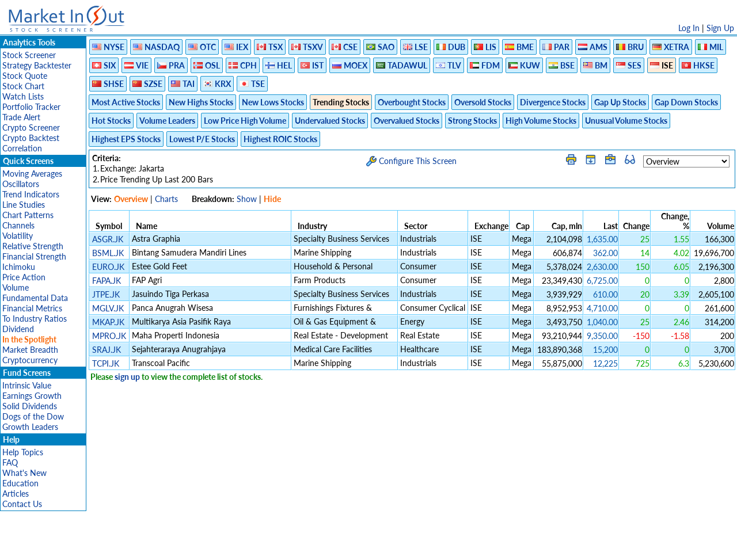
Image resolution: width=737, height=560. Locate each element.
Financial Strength (34, 256)
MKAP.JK (108, 322)
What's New (24, 473)
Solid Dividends (30, 406)
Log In (689, 28)
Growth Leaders (30, 427)
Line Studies (24, 205)
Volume (16, 287)
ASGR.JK (108, 239)
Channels (18, 225)
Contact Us (22, 504)
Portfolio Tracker (31, 107)
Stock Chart (23, 86)
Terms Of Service (348, 545)
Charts (166, 199)
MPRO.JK (109, 336)
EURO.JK (108, 267)
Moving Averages (32, 174)
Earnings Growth (32, 396)
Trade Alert (21, 117)
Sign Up (720, 28)
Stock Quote (25, 76)
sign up (127, 377)
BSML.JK (108, 253)
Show (247, 199)
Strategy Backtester (37, 65)
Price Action (24, 277)
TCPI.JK (106, 363)
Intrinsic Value (27, 385)
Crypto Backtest (31, 138)
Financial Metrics (32, 308)
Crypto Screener (31, 127)
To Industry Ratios (35, 319)
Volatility (18, 236)
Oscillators (21, 184)
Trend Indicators (31, 194)
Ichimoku (19, 267)
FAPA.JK (107, 281)
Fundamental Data (35, 298)
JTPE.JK (106, 294)
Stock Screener (29, 55)
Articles (16, 494)
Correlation (22, 148)
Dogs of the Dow (33, 416)
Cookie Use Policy (417, 545)
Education (20, 483)
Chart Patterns (28, 215)
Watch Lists (23, 96)
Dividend (18, 329)
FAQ (10, 462)
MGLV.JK (108, 308)
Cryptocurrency (30, 360)
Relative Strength (33, 246)
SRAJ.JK (107, 350)
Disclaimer (237, 545)
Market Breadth (30, 350)
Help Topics (23, 452)
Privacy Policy (287, 545)
